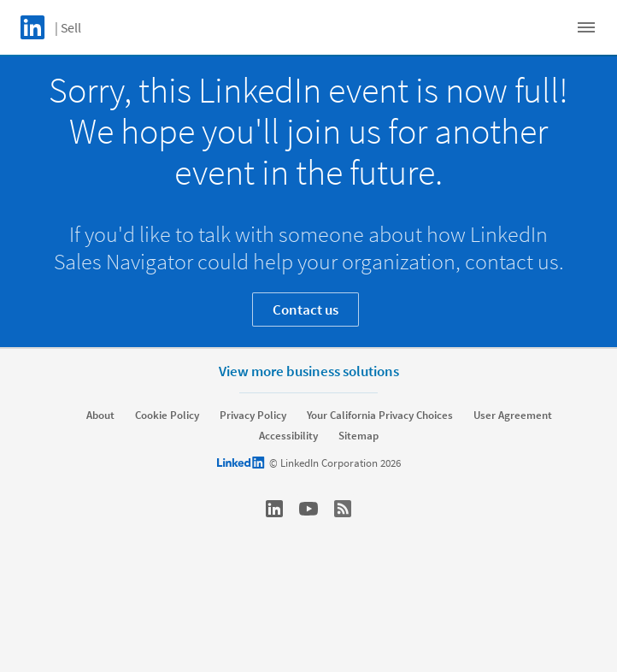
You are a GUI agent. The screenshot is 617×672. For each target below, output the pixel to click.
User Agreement (513, 416)
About (100, 416)
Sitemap (358, 436)
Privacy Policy (253, 416)
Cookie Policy (167, 416)
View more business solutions (309, 371)
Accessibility (288, 436)
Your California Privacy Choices (380, 416)
